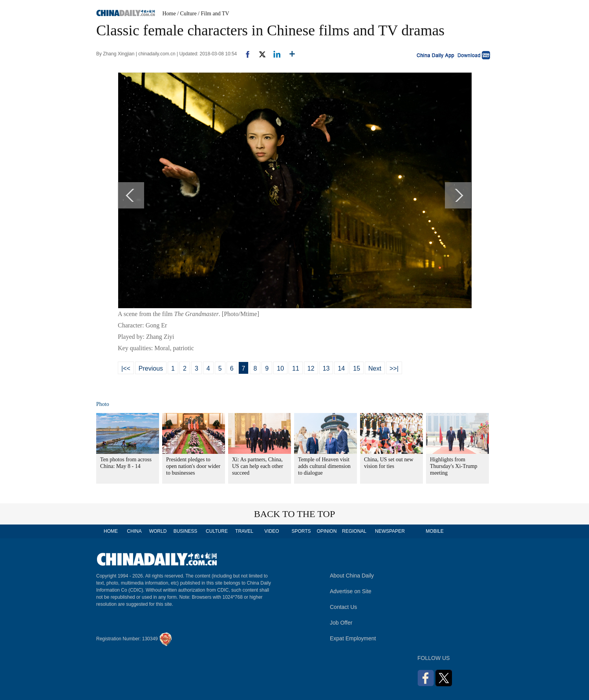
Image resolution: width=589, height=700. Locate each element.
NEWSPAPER (390, 531)
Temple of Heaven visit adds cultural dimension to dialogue (324, 466)
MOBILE (434, 531)
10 (280, 368)
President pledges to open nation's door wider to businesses (193, 466)
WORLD (158, 531)
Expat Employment (353, 638)
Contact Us (343, 607)
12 (311, 368)
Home (169, 14)
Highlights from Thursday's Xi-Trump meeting (454, 466)
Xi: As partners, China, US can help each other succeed (258, 466)
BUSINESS (186, 531)
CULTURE (217, 531)
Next (375, 368)
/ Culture (187, 14)
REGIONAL (354, 531)
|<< (126, 368)
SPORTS (301, 531)
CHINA (134, 531)
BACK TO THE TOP (295, 514)
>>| (394, 368)
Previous (151, 368)
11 (296, 368)
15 (357, 368)
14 (341, 368)
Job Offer (341, 623)
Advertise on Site (351, 591)
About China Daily (352, 576)
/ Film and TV (213, 14)
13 (326, 368)
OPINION (327, 531)
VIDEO (272, 531)
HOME (111, 531)
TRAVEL (244, 531)
